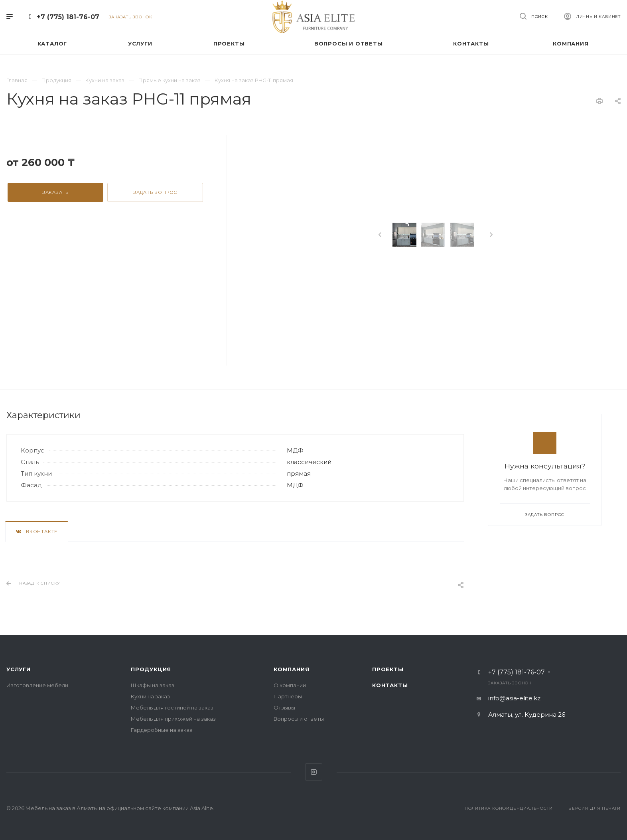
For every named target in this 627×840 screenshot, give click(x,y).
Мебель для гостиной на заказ (172, 708)
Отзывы (284, 708)
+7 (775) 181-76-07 (68, 17)
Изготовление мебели (37, 685)
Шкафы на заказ (153, 685)
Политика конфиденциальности (509, 808)
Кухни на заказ (150, 696)
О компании (290, 685)
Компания (291, 669)
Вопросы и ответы (299, 719)
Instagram (314, 772)
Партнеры (288, 696)
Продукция (151, 669)
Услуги (19, 669)
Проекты (388, 669)
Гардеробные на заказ (162, 730)
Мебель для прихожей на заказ (173, 719)
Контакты (390, 685)
